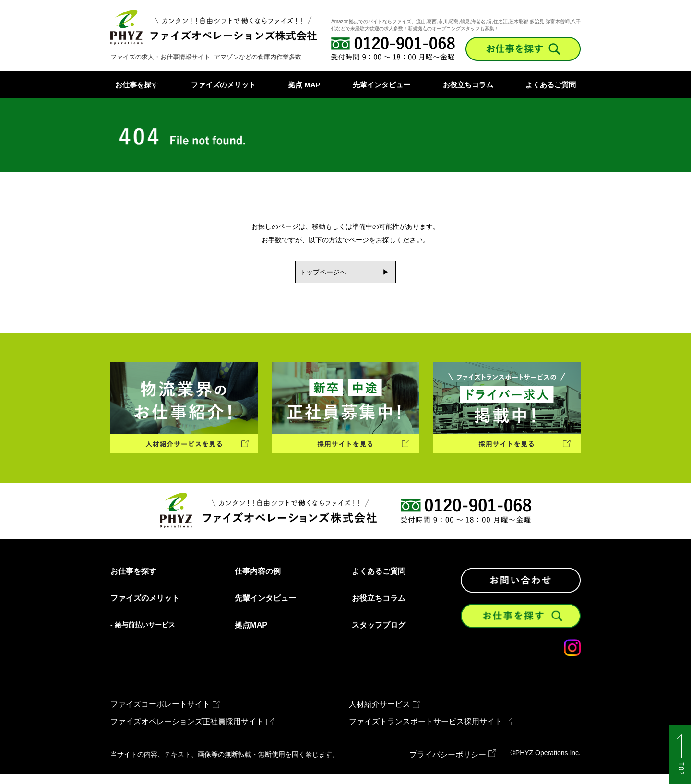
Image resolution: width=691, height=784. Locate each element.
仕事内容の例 (258, 582)
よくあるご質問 (551, 85)
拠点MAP (251, 635)
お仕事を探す (137, 85)
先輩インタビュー (381, 85)
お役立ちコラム (468, 85)
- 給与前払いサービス (143, 635)
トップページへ (317, 273)
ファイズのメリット (223, 85)
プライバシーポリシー (448, 765)
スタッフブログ (379, 635)
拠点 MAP (304, 85)
